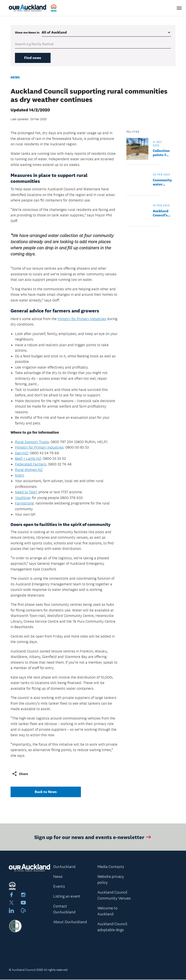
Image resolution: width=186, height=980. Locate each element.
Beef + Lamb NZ (28, 459)
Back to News (46, 792)
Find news (34, 58)
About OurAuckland (70, 922)
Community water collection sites (162, 183)
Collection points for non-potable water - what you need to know (161, 153)
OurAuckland (64, 867)
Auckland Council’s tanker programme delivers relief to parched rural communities (164, 214)
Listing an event (67, 897)
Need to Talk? (26, 492)
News (15, 78)
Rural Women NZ (29, 470)
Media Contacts (111, 867)
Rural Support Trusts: (32, 442)
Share (20, 774)
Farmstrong (24, 504)
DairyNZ (22, 453)
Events (59, 887)
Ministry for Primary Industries (82, 319)
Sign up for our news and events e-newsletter (93, 838)
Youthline (23, 498)
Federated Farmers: (31, 464)
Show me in (27, 32)
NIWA (20, 476)
